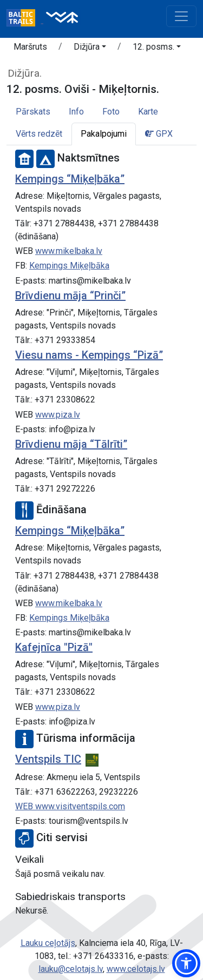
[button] (90, 49)
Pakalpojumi (104, 134)
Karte (148, 112)
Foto (111, 112)
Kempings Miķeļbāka (69, 266)
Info (76, 112)
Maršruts (30, 47)
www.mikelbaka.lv (69, 251)
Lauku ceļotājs (48, 943)
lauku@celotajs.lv (71, 969)
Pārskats (33, 112)
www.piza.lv (58, 415)
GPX (159, 134)
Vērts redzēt (39, 134)
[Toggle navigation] (181, 16)
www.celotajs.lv (136, 969)
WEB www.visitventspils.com (70, 806)
